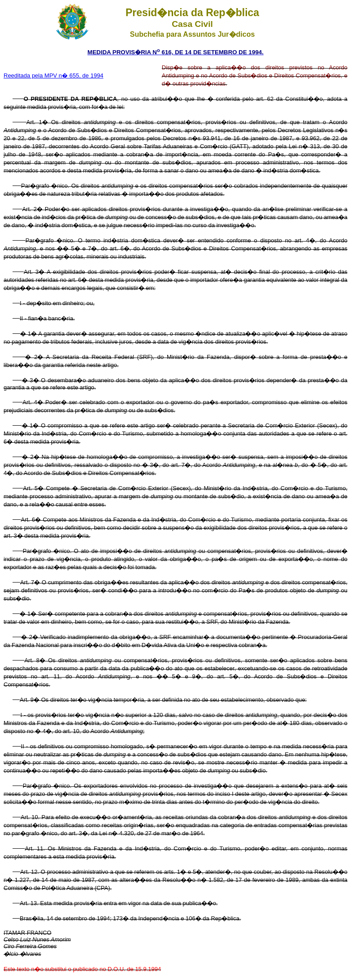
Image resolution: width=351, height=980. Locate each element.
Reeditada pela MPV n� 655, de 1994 (54, 76)
